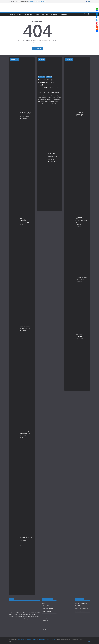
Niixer (12, 14)
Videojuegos (28, 14)
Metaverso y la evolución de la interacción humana (80, 114)
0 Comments (24, 118)
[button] (14, 14)
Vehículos (20, 14)
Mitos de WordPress (25, 326)
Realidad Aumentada (48, 609)
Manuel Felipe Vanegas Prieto (53, 88)
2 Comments (24, 438)
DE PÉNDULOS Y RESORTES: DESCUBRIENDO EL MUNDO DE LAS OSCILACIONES (52, 156)
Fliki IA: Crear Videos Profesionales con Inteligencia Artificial (36, 2)
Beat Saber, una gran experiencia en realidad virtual (47, 82)
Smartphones (45, 14)
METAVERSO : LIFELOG (81, 277)
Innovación (64, 14)
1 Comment (78, 226)
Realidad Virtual (41, 77)
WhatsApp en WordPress (24, 220)
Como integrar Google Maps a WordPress (26, 433)
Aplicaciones (55, 14)
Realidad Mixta (47, 612)
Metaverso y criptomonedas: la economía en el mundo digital (81, 220)
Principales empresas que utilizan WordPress (26, 113)
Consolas (46, 620)
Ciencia (37, 14)
